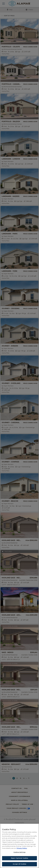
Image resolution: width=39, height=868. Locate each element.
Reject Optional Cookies (20, 858)
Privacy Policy (22, 848)
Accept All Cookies (19, 864)
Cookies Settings (19, 852)
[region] (19, 846)
